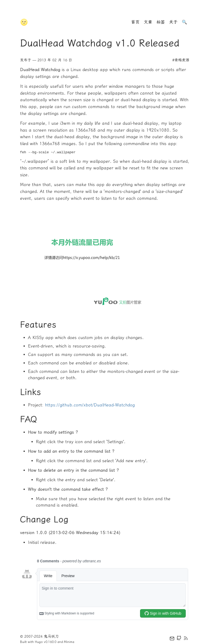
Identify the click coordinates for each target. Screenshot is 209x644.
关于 (173, 22)
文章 (148, 22)
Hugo (39, 642)
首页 (135, 22)
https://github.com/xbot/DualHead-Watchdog (90, 405)
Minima (69, 642)
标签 (161, 22)
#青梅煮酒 (181, 60)
